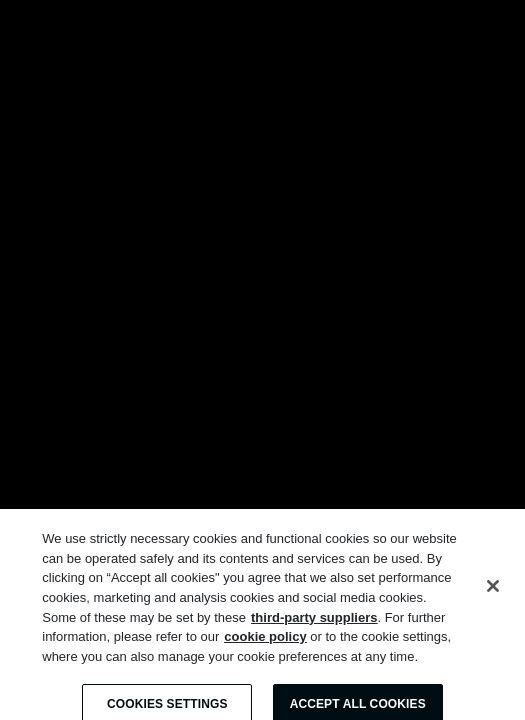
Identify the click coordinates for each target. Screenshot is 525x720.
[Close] (493, 592)
